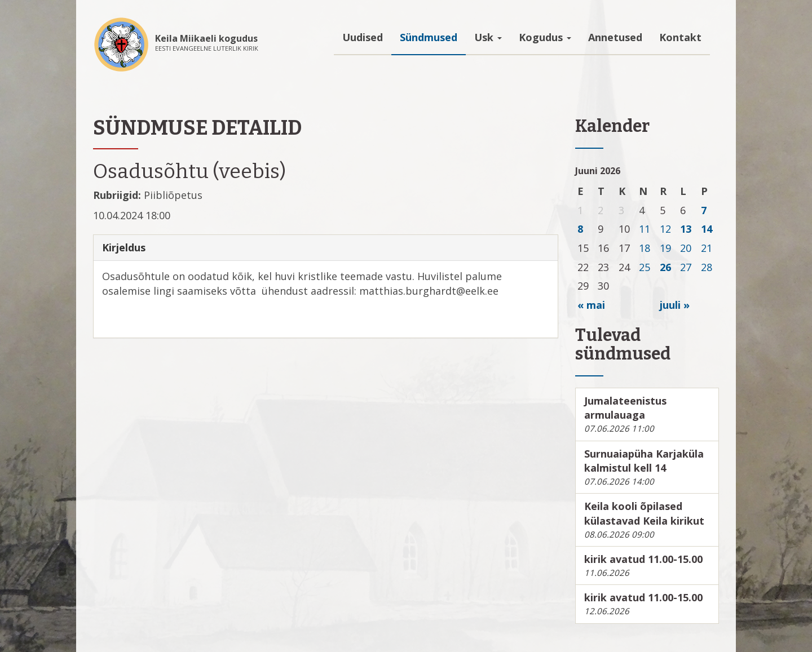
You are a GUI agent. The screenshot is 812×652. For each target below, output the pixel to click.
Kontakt (680, 37)
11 (645, 229)
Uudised (363, 37)
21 (707, 248)
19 (665, 248)
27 (686, 267)
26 (665, 267)
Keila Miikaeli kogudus (206, 38)
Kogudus (545, 37)
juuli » (675, 305)
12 (665, 229)
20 (686, 248)
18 (645, 248)
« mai (591, 305)
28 (707, 267)
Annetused (615, 37)
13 (686, 229)
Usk (488, 37)
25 (645, 267)
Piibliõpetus (173, 195)
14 (707, 229)
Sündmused (429, 37)
